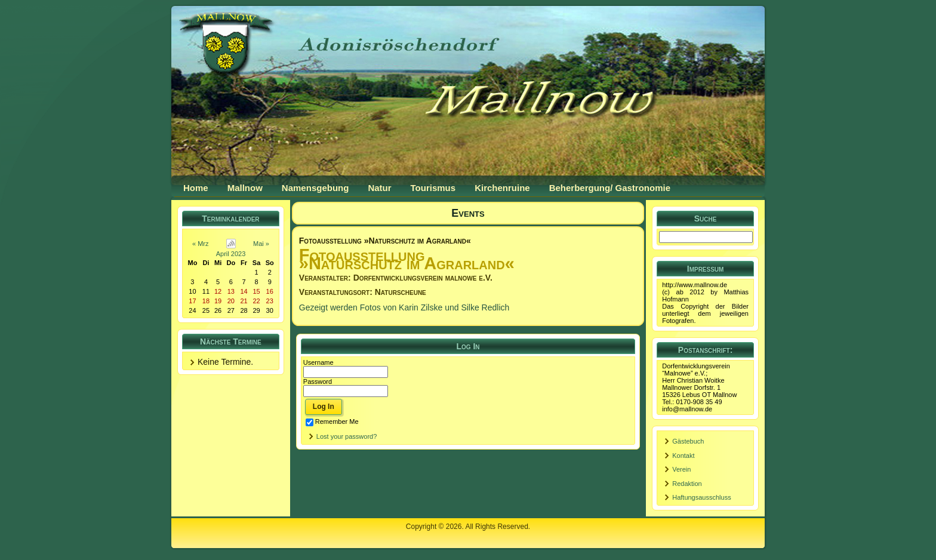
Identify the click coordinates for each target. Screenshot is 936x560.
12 (218, 291)
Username (318, 362)
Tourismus (433, 188)
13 (231, 291)
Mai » (261, 244)
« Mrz (201, 244)
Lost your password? (347, 436)
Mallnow (245, 188)
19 (218, 301)
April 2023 (231, 254)
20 (231, 301)
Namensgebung (315, 188)
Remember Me (332, 421)
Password (318, 381)
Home (196, 188)
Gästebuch (688, 441)
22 (256, 301)
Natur (379, 188)
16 (270, 291)
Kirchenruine (502, 188)
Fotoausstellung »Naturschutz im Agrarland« (385, 241)
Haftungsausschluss (701, 497)
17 (192, 301)
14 (244, 291)
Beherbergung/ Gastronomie (610, 188)
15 (256, 291)
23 (270, 301)
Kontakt (683, 456)
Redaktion (687, 484)
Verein (681, 469)
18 (206, 301)
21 (244, 301)
